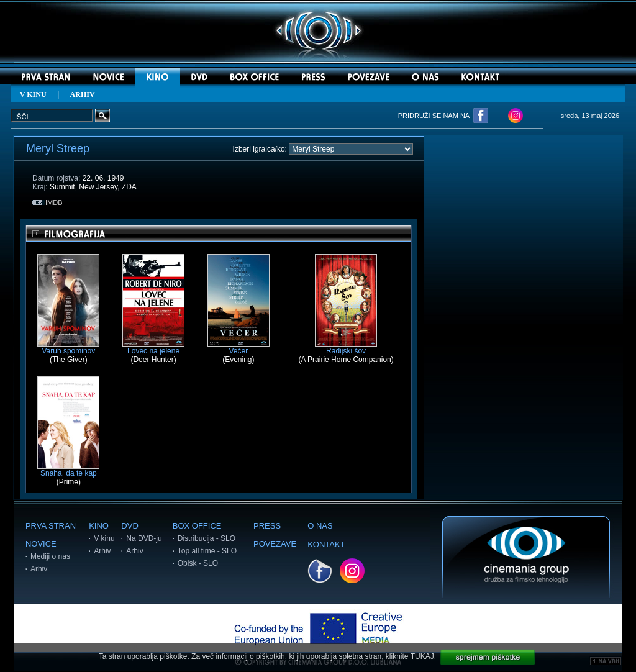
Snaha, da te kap (68, 470)
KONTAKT (326, 544)
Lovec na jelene (153, 347)
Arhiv (39, 569)
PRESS (267, 526)
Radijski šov (346, 347)
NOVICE (41, 544)
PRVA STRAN (51, 526)
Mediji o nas (50, 556)
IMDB (48, 202)
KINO (99, 526)
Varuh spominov (68, 347)
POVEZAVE (275, 544)
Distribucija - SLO (207, 538)
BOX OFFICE (197, 526)
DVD (129, 526)
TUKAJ (422, 656)
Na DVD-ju (144, 538)
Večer (238, 347)
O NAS (320, 526)
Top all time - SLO (207, 551)
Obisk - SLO (198, 563)
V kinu (104, 538)
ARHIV (83, 94)
